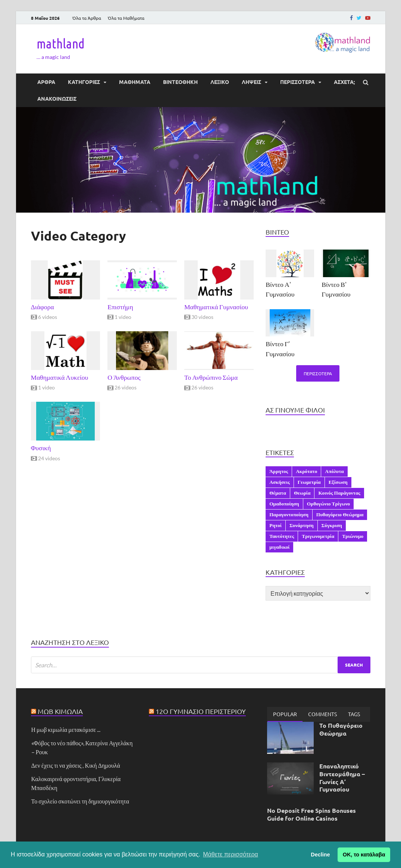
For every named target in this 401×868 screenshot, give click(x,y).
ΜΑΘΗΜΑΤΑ (135, 82)
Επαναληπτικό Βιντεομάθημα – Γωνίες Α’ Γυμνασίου (342, 778)
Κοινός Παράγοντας (339, 493)
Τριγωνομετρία (318, 536)
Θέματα (278, 493)
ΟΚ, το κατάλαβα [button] (364, 855)
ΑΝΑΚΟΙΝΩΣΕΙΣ (57, 98)
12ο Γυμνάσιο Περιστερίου (201, 711)
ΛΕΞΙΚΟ (220, 82)
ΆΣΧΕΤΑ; (344, 82)
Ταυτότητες (282, 536)
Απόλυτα (334, 471)
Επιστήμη (120, 307)
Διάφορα (43, 307)
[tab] (285, 714)
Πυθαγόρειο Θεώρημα (340, 514)
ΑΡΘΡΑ (46, 82)
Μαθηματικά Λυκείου (60, 377)
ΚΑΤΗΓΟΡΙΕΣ (84, 82)
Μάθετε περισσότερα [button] (231, 854)
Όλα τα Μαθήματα (126, 18)
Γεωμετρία (309, 482)
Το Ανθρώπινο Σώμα (211, 377)
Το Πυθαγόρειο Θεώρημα (341, 729)
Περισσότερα (318, 373)
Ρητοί (275, 525)
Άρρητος (279, 471)
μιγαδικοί (279, 547)
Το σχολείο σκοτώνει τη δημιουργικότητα (80, 801)
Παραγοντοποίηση (289, 514)
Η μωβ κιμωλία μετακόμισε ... (66, 729)
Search (354, 665)
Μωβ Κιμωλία (60, 711)
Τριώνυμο (353, 536)
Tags (354, 714)
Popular (285, 714)
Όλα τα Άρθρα (87, 18)
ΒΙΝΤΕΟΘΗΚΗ (180, 82)
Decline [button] (320, 855)
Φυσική (41, 448)
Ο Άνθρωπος (124, 377)
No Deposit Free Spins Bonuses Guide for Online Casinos (311, 814)
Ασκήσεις (280, 482)
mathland (61, 43)
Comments (322, 714)
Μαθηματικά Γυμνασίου (216, 307)
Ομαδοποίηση (284, 504)
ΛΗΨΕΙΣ (251, 82)
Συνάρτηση (302, 525)
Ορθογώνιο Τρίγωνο (329, 504)
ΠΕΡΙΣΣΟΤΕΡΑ (297, 82)
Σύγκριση (332, 525)
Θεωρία (302, 493)
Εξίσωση (338, 482)
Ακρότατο (306, 471)
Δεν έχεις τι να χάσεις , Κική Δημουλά (76, 765)
